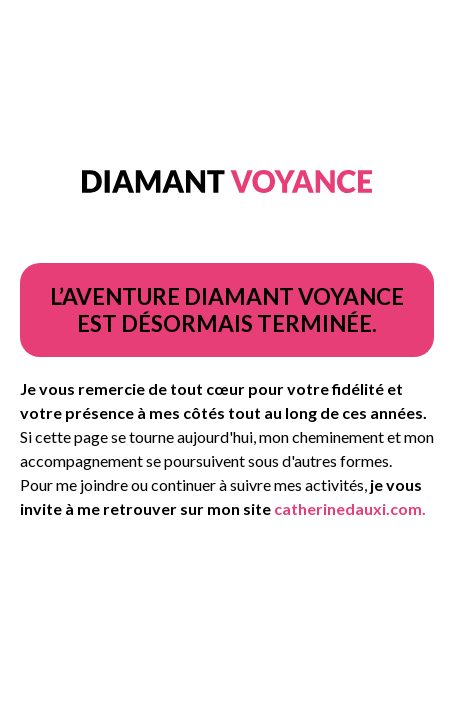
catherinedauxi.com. (350, 508)
